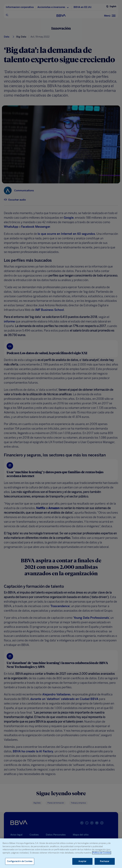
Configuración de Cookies (20, 861)
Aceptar (82, 861)
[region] (61, 853)
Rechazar (105, 861)
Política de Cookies (102, 853)
